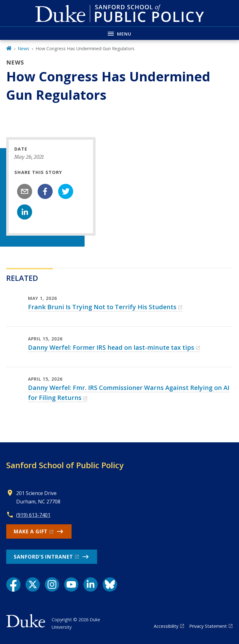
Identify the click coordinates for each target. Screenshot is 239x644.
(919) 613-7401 (33, 515)
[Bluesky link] (110, 584)
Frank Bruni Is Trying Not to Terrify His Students (102, 307)
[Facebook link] (13, 584)
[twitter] (66, 191)
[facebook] (45, 191)
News (23, 48)
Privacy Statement (208, 626)
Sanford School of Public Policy (65, 465)
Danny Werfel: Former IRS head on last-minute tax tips (111, 347)
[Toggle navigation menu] (119, 33)
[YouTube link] (71, 584)
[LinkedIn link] (91, 584)
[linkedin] (25, 212)
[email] (25, 191)
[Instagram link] (52, 584)
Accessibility (166, 626)
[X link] (33, 584)
